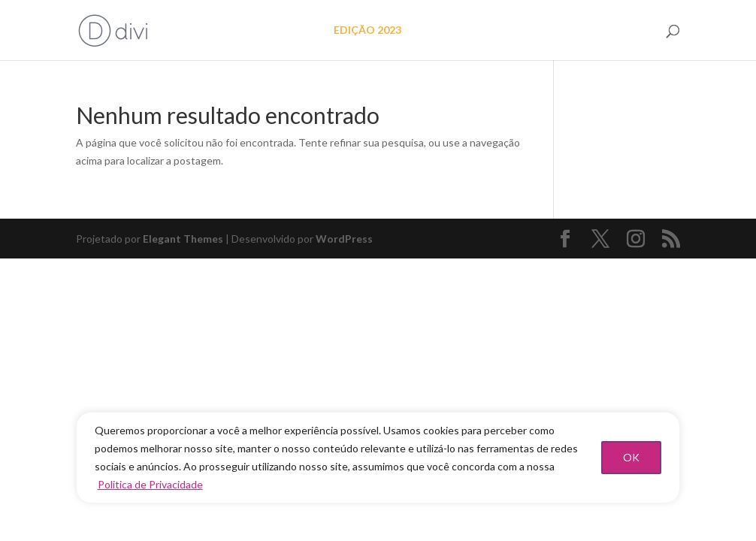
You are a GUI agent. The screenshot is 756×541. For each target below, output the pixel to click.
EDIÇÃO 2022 (454, 30)
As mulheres (537, 30)
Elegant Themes (183, 239)
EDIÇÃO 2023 (367, 30)
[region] (378, 458)
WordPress (344, 239)
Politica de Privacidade (150, 484)
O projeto (290, 30)
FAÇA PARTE (618, 30)
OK (631, 457)
